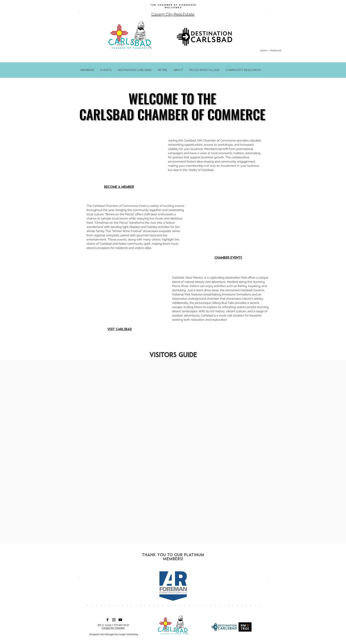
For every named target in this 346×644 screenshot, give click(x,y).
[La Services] (167, 606)
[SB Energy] (110, 606)
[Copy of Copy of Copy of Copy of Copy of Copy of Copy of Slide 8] (162, 17)
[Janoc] (198, 606)
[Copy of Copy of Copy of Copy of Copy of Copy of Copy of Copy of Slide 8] (180, 16)
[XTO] (132, 606)
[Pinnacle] (255, 606)
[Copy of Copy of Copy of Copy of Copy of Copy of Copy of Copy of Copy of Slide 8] (185, 16)
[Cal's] (215, 606)
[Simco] (127, 606)
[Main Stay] (140, 606)
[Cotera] (176, 606)
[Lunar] (202, 606)
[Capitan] (224, 606)
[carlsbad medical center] (149, 606)
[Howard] (105, 606)
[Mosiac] (229, 606)
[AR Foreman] (87, 605)
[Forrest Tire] (101, 606)
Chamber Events (228, 258)
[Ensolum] (251, 606)
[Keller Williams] (193, 606)
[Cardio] (189, 606)
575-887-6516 (122, 625)
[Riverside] (114, 606)
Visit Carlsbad (120, 330)
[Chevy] (123, 606)
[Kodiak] (242, 606)
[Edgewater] (158, 606)
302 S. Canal (104, 625)
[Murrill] (136, 606)
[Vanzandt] (145, 606)
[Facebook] (107, 620)
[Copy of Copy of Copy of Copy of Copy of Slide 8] (167, 16)
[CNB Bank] (171, 606)
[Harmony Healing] (180, 606)
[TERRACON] (162, 606)
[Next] (267, 12)
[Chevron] (92, 606)
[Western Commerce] (259, 606)
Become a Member (119, 187)
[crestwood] (154, 606)
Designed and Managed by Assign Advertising (113, 634)
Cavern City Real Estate (173, 14)
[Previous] (80, 12)
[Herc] (211, 606)
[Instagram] (114, 620)
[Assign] (96, 606)
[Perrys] (207, 606)
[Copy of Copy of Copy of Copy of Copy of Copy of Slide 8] (171, 16)
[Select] (246, 606)
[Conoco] (118, 606)
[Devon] (220, 606)
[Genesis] (185, 606)
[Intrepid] (237, 606)
